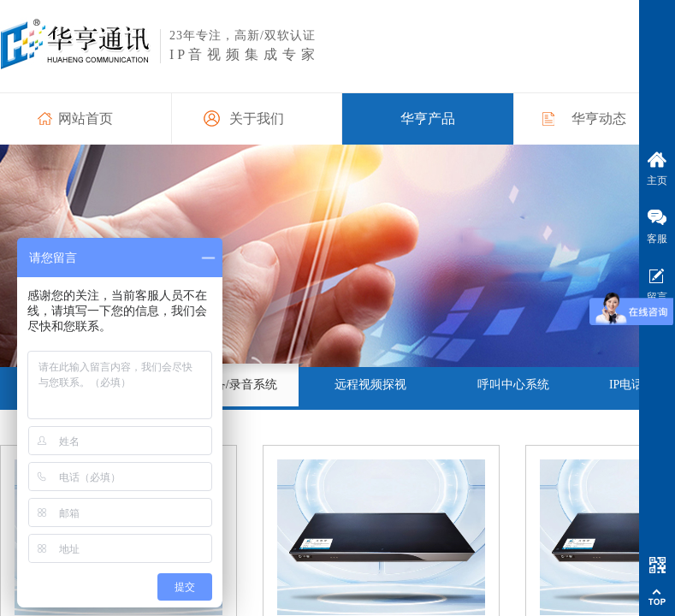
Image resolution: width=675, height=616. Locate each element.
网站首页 (86, 118)
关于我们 (257, 118)
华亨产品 (428, 118)
